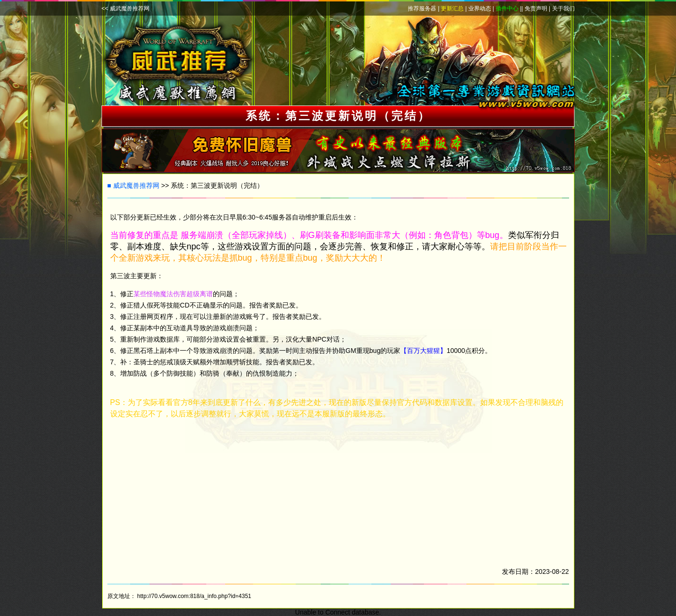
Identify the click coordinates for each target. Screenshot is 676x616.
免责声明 (536, 9)
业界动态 (480, 9)
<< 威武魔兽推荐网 (126, 9)
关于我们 (563, 9)
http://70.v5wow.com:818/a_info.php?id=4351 (194, 596)
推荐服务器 (422, 9)
